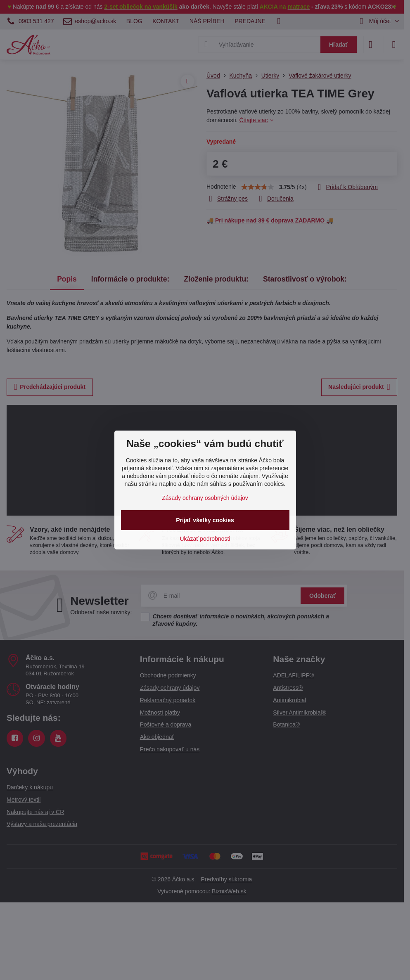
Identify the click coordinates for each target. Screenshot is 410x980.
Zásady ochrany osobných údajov (205, 498)
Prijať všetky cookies (205, 520)
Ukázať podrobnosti (205, 539)
